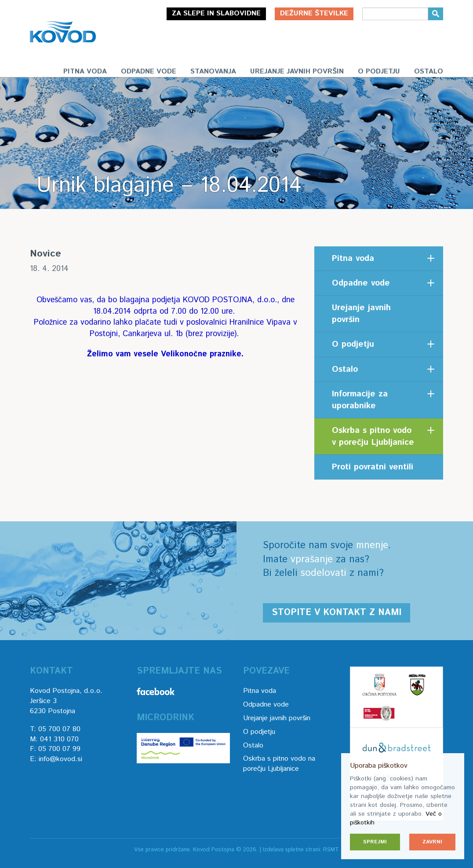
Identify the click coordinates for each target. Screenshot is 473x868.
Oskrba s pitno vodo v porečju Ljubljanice (373, 436)
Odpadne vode (149, 71)
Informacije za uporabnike (360, 400)
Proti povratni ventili (373, 467)
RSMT (331, 850)
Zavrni (432, 842)
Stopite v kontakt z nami (337, 613)
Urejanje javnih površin (297, 71)
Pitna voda (85, 71)
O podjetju (379, 71)
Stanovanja (213, 71)
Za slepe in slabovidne (216, 13)
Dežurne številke (314, 13)
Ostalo (429, 71)
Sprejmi (375, 842)
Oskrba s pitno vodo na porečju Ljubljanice (279, 764)
